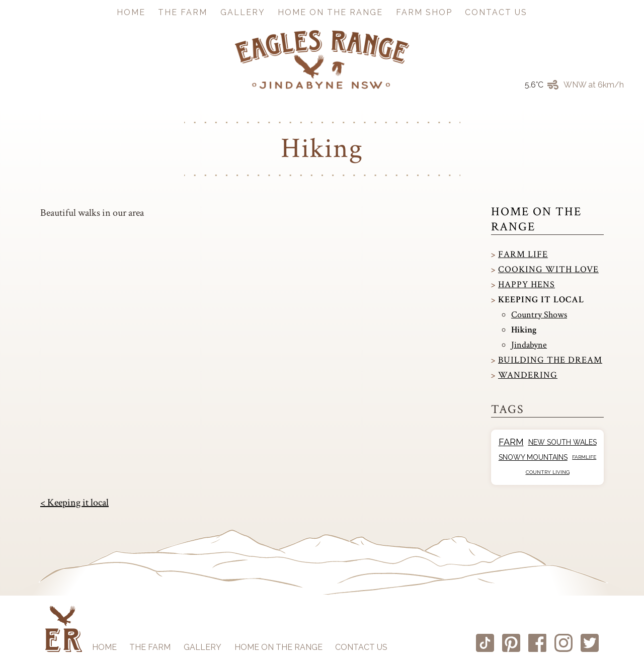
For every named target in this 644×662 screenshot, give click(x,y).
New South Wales (562, 442)
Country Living (548, 472)
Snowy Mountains (533, 457)
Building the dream (550, 360)
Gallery (243, 12)
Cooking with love (548, 269)
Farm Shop (424, 12)
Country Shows (539, 315)
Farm (511, 442)
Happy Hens (527, 284)
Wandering (528, 375)
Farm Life (523, 254)
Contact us (496, 12)
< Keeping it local (74, 503)
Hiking (524, 330)
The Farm (183, 12)
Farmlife (584, 457)
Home (131, 12)
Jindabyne (529, 345)
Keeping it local (541, 300)
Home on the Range (330, 12)
